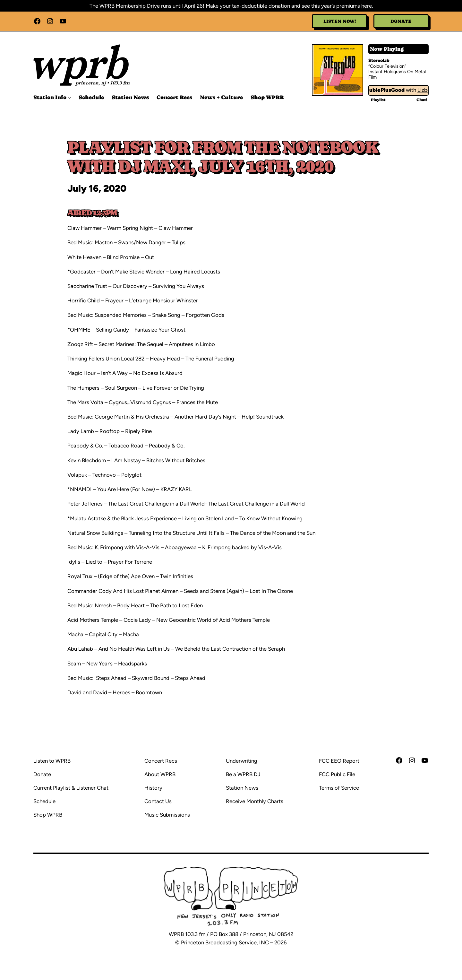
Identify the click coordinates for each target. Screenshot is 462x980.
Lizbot (427, 90)
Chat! (422, 100)
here (367, 6)
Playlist (378, 100)
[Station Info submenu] (69, 98)
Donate (401, 21)
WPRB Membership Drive (130, 6)
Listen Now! (340, 21)
